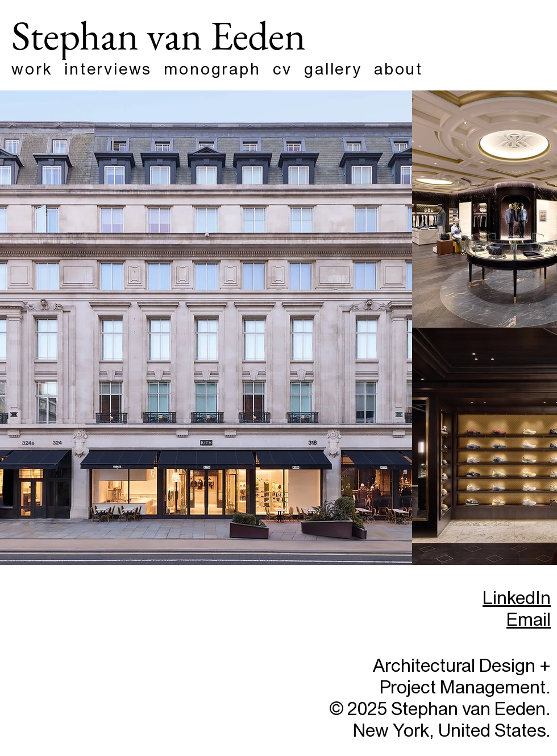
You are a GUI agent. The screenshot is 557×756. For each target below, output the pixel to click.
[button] (404, 69)
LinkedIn (517, 598)
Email (529, 620)
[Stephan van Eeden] (178, 35)
